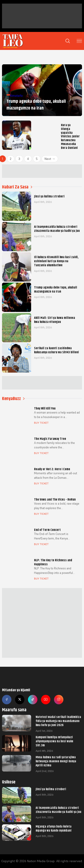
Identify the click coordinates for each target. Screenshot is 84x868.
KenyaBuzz (13, 399)
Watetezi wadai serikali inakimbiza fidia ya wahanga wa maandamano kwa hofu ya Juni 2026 (58, 721)
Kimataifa (16, 96)
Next (50, 159)
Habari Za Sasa (17, 187)
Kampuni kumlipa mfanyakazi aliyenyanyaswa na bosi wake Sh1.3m (54, 741)
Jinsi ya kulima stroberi (51, 789)
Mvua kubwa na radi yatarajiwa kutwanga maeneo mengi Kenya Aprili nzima (56, 761)
